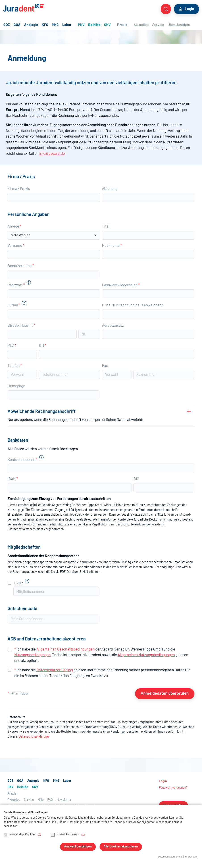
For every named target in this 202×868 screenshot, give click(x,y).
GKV (107, 25)
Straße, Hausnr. (21, 325)
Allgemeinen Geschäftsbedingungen (66, 649)
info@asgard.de (52, 154)
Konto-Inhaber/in (23, 460)
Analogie (31, 25)
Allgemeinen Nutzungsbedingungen (146, 655)
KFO (45, 25)
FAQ (50, 800)
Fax (105, 366)
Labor (67, 25)
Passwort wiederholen (121, 285)
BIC (136, 479)
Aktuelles (141, 25)
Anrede (15, 226)
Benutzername (21, 266)
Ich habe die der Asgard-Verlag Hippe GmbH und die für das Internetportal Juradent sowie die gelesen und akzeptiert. (101, 655)
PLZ (12, 346)
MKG (55, 25)
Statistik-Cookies (65, 835)
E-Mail (14, 305)
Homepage (16, 386)
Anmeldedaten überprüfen (165, 693)
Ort (43, 346)
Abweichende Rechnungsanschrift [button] (94, 416)
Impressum (191, 857)
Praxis (122, 25)
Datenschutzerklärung (55, 670)
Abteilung (110, 189)
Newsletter (64, 800)
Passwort (16, 285)
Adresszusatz (113, 325)
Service (158, 25)
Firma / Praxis (19, 189)
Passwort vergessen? (173, 788)
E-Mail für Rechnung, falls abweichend (133, 305)
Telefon (15, 366)
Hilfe (41, 800)
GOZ (7, 25)
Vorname (16, 246)
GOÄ (17, 25)
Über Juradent (179, 25)
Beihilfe (94, 25)
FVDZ (19, 583)
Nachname (112, 246)
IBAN (13, 479)
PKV (81, 25)
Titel (106, 226)
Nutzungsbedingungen (32, 655)
